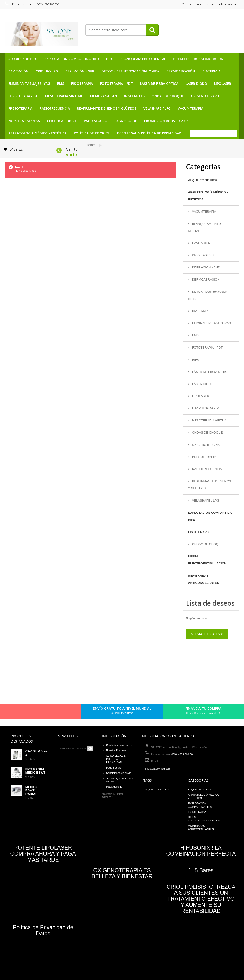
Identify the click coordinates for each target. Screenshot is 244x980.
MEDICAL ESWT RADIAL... (33, 791)
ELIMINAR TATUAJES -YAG (29, 84)
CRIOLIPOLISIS (47, 71)
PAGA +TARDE (126, 121)
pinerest (36, 713)
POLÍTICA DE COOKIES (91, 133)
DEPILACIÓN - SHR (80, 71)
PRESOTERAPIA (20, 108)
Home (90, 145)
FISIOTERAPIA (82, 84)
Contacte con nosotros (198, 4)
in (60, 713)
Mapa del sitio (114, 787)
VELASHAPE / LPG (157, 108)
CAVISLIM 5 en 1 (36, 753)
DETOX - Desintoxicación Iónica (130, 71)
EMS (61, 84)
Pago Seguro (96, 121)
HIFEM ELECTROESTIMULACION (198, 59)
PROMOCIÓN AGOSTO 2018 (166, 121)
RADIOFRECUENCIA (55, 108)
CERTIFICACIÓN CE (62, 121)
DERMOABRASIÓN (181, 71)
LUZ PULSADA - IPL (23, 96)
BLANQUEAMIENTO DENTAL (143, 59)
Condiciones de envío (119, 773)
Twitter (27, 713)
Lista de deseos (210, 603)
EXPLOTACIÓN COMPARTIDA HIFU (72, 59)
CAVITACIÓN (18, 71)
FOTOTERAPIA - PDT (117, 84)
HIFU (110, 59)
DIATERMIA (211, 71)
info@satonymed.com (158, 769)
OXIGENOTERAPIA (205, 96)
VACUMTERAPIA (191, 108)
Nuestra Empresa (24, 121)
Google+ (44, 713)
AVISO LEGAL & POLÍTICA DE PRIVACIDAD (149, 133)
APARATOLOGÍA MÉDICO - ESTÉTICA (38, 133)
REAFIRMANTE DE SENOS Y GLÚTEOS (107, 108)
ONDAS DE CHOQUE (168, 96)
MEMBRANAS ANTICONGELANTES (117, 96)
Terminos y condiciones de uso (120, 780)
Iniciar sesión (228, 4)
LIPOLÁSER (223, 84)
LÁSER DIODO (196, 84)
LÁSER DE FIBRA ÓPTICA (159, 84)
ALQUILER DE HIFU (23, 59)
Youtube (52, 713)
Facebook (19, 713)
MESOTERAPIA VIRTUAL (64, 96)
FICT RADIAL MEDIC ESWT (35, 771)
